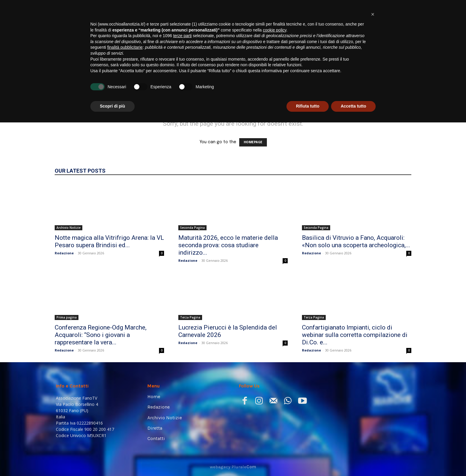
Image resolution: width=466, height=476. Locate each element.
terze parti (182, 389)
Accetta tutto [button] (353, 460)
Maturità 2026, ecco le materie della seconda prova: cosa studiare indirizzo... (228, 245)
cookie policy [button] (274, 384)
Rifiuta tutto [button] (308, 460)
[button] (401, 83)
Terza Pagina (190, 317)
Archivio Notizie (69, 228)
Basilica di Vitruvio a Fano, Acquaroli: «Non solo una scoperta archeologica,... (356, 241)
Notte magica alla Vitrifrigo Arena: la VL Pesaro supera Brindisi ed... (109, 241)
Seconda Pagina (192, 228)
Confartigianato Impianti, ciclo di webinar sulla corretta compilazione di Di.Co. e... (355, 335)
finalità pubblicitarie (125, 401)
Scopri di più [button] (112, 460)
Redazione (64, 253)
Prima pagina (67, 317)
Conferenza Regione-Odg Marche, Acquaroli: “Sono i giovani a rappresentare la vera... (101, 335)
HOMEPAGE (253, 142)
